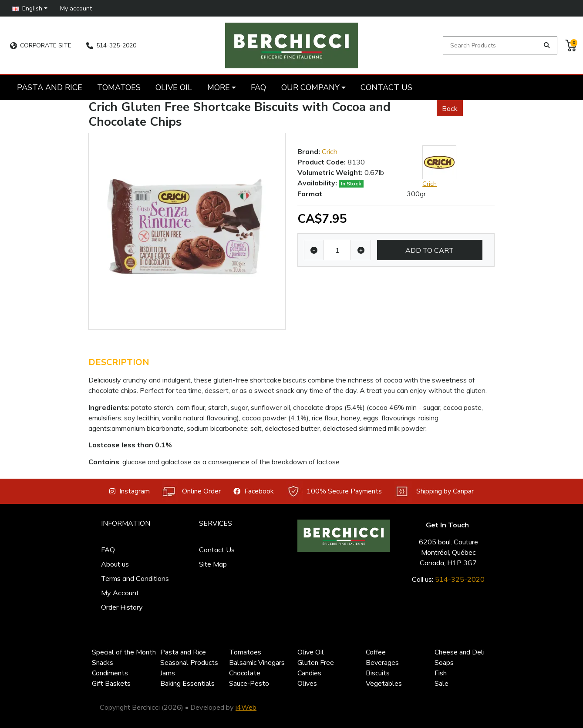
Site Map (213, 564)
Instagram (130, 491)
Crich (330, 151)
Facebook (254, 491)
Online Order (192, 491)
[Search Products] (492, 45)
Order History (122, 607)
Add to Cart (430, 250)
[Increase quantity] (361, 250)
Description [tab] (119, 362)
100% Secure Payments (334, 491)
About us (115, 564)
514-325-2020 (111, 45)
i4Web (246, 707)
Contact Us (217, 550)
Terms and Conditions (135, 578)
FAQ (108, 550)
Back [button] (450, 108)
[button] (30, 8)
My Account (120, 593)
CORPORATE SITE (41, 45)
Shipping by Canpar (434, 491)
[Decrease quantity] (314, 250)
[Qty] (337, 250)
